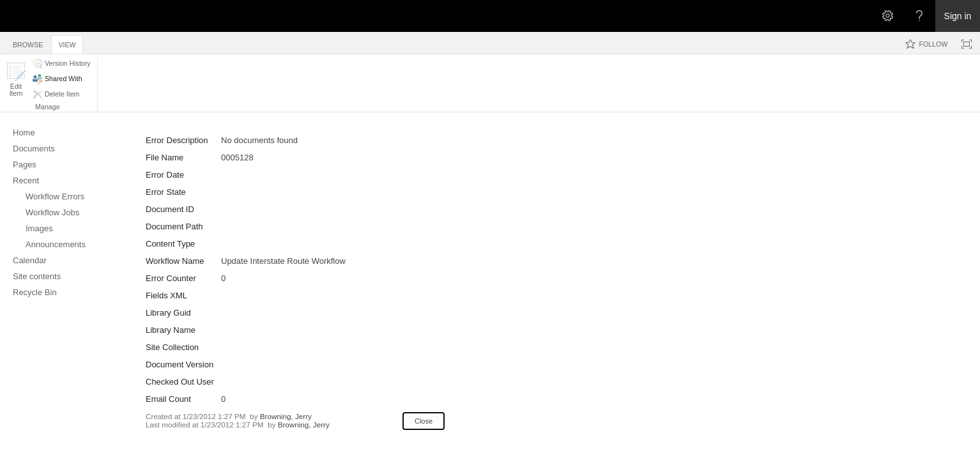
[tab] (28, 42)
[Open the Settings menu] (887, 16)
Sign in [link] (958, 16)
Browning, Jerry (286, 416)
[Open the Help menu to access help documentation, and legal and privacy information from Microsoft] (919, 16)
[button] (16, 80)
